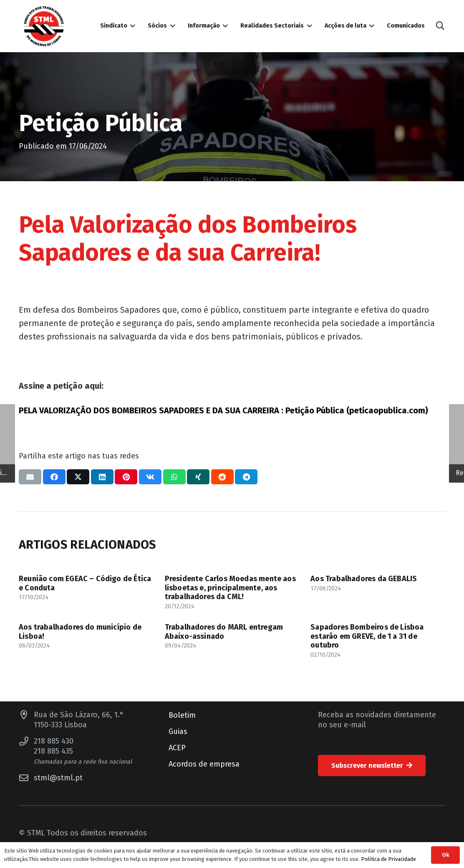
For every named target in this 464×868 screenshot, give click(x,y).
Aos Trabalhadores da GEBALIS (364, 579)
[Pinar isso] (126, 477)
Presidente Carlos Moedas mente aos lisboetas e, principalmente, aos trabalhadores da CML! (230, 588)
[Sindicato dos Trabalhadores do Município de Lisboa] (44, 26)
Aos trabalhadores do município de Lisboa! (80, 632)
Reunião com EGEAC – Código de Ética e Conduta (85, 583)
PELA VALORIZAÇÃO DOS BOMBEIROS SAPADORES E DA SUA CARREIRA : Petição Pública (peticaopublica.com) (223, 410)
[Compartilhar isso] (54, 477)
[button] (440, 26)
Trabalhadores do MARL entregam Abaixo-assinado (224, 632)
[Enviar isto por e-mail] (30, 477)
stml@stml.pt (58, 778)
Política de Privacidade (388, 859)
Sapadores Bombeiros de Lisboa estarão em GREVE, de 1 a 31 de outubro (367, 636)
